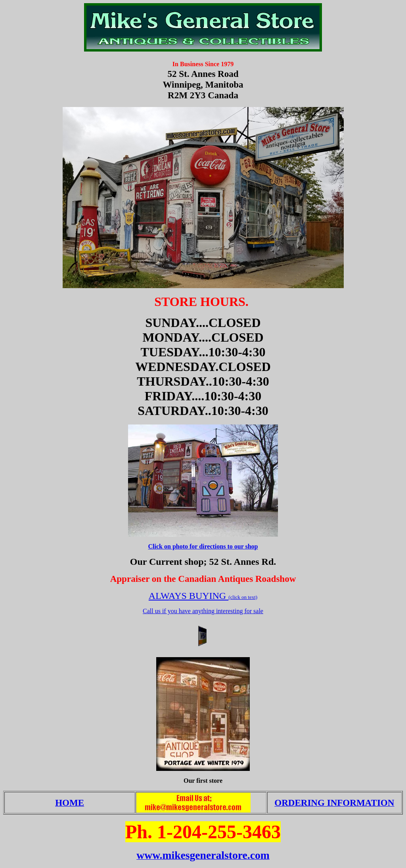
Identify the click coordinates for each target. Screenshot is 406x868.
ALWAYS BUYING (189, 596)
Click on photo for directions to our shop (203, 546)
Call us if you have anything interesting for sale (203, 611)
